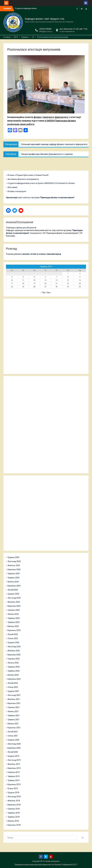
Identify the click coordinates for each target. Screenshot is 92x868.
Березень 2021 (14, 728)
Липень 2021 (13, 711)
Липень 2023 (13, 614)
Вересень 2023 (14, 606)
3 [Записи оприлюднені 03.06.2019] (12, 277)
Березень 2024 (14, 586)
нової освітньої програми (40, 198)
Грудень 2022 (13, 642)
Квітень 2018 (13, 821)
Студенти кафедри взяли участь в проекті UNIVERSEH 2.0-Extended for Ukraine (41, 183)
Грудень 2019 (13, 756)
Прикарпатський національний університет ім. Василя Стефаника (43, 865)
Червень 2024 (14, 574)
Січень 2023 (13, 638)
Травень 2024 (14, 578)
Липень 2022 (13, 663)
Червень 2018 (14, 813)
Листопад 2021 (14, 695)
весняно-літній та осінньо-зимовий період (42, 254)
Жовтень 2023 (14, 602)
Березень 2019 (14, 784)
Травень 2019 (14, 780)
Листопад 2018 (14, 797)
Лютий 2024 (13, 590)
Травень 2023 (14, 622)
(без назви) (12, 187)
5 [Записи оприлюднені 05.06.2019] (34, 277)
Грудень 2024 (13, 557)
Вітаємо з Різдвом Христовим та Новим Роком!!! (28, 175)
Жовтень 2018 (14, 801)
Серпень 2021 (14, 707)
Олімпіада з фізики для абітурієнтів (21, 228)
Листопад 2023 (14, 598)
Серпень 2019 (14, 772)
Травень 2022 (14, 671)
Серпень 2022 (14, 659)
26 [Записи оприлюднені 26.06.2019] (34, 287)
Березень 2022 (14, 679)
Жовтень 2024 (14, 565)
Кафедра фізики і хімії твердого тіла (45, 19)
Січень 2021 (13, 736)
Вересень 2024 (14, 570)
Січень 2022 (13, 687)
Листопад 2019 (14, 760)
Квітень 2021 (13, 724)
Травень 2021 (14, 720)
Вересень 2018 (14, 805)
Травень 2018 (14, 817)
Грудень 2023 (13, 594)
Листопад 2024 (14, 561)
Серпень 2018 (14, 809)
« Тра (43, 292)
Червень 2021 (14, 715)
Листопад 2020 (14, 744)
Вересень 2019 (14, 768)
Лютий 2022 (13, 683)
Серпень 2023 (14, 610)
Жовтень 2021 (14, 699)
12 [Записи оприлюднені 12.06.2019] (34, 280)
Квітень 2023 (13, 626)
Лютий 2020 (13, 752)
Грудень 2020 (13, 740)
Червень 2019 (14, 776)
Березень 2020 (14, 748)
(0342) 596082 (45, 29)
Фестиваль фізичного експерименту (23, 179)
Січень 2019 (13, 788)
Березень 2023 (14, 630)
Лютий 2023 (13, 634)
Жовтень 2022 (14, 651)
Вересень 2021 (14, 703)
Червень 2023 (14, 618)
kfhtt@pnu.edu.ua (46, 32)
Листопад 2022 (14, 647)
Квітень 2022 (13, 675)
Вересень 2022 (14, 655)
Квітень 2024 (13, 582)
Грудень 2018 (13, 793)
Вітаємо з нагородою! (17, 191)
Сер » (49, 292)
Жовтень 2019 (14, 764)
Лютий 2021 (13, 732)
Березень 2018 (14, 825)
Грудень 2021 (13, 691)
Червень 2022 (14, 667)
